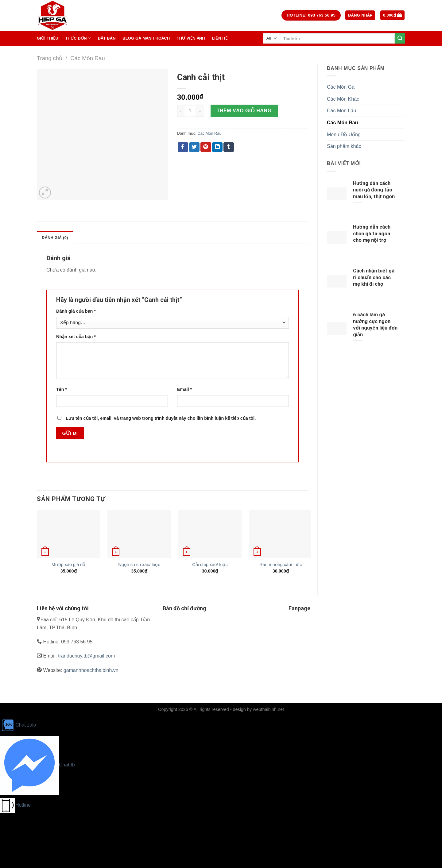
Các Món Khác (343, 99)
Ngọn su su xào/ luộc (139, 565)
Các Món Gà (341, 87)
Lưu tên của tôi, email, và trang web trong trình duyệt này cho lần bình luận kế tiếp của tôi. (161, 418)
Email (184, 389)
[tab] (55, 237)
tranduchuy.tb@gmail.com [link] (86, 656)
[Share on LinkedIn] (217, 147)
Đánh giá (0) (55, 238)
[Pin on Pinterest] (206, 147)
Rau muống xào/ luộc (281, 565)
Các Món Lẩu (341, 111)
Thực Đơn (78, 38)
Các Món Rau (87, 58)
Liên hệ (220, 38)
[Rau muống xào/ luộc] (281, 534)
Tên (62, 389)
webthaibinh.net (268, 709)
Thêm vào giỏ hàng (244, 111)
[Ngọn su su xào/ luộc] (139, 534)
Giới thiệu (48, 38)
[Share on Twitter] (194, 147)
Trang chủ (50, 58)
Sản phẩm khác (344, 146)
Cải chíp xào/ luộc (210, 565)
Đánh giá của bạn (76, 311)
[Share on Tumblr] (229, 147)
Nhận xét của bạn (76, 337)
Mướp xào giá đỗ (68, 565)
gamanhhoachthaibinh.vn (91, 670)
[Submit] (400, 38)
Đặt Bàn (107, 38)
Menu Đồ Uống (344, 135)
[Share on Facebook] (183, 147)
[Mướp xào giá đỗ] (68, 534)
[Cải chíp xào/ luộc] (210, 534)
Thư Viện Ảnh (191, 38)
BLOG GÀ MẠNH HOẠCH (146, 38)
